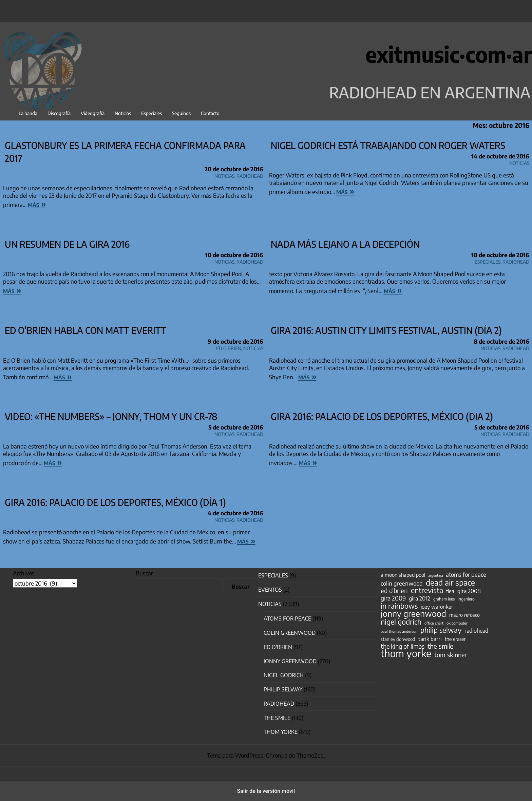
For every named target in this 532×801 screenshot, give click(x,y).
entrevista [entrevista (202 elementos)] (427, 590)
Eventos (270, 590)
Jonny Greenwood (290, 661)
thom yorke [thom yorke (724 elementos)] (406, 653)
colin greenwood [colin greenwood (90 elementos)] (402, 584)
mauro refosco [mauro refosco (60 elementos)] (464, 615)
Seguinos (181, 113)
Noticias (123, 113)
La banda (28, 113)
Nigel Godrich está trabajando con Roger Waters (388, 145)
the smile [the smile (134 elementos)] (440, 646)
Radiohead (250, 175)
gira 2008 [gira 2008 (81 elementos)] (469, 591)
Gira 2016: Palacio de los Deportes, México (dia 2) (382, 416)
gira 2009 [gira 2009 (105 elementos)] (393, 598)
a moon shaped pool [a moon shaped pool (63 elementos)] (403, 575)
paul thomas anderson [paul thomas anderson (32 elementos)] (399, 631)
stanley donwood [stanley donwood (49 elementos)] (398, 639)
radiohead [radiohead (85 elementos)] (476, 631)
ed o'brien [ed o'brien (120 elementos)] (394, 591)
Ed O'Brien (229, 347)
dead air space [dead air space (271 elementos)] (450, 583)
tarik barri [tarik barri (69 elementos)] (430, 639)
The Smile (277, 718)
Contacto (210, 113)
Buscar (144, 573)
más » (37, 204)
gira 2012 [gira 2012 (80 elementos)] (420, 598)
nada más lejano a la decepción (345, 244)
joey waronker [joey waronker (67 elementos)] (437, 606)
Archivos (24, 573)
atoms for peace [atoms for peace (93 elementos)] (466, 574)
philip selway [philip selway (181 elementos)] (441, 630)
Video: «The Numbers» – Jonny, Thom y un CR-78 (111, 416)
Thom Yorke (281, 732)
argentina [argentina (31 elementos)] (435, 575)
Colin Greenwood (290, 633)
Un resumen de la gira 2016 (67, 244)
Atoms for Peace (287, 618)
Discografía (59, 113)
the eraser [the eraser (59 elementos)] (455, 639)
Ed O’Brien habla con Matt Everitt (85, 330)
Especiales (151, 113)
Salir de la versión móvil (266, 791)
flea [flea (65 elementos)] (450, 591)
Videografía (93, 113)
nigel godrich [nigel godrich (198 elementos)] (401, 622)
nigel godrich (284, 675)
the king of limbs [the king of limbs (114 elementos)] (403, 646)
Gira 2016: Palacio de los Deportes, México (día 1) (115, 502)
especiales (488, 261)
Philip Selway (283, 689)
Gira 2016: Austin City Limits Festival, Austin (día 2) (386, 330)
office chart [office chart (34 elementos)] (434, 623)
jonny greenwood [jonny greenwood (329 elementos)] (413, 613)
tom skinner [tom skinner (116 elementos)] (451, 655)
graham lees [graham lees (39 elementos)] (444, 599)
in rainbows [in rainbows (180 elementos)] (399, 606)
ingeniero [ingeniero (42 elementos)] (466, 599)
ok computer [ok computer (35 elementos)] (457, 623)
